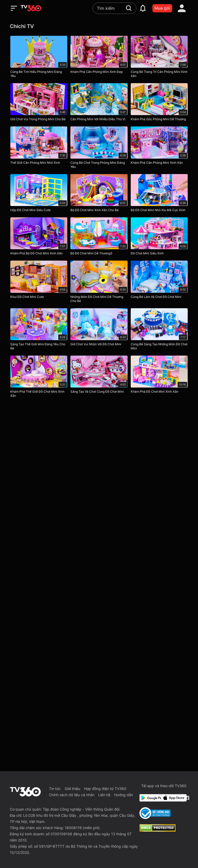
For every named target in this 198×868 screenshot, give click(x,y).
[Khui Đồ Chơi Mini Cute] (39, 283)
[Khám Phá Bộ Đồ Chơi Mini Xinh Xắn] (39, 237)
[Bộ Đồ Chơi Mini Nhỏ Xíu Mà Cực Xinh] (159, 194)
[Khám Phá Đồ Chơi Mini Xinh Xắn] (159, 378)
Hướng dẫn (124, 795)
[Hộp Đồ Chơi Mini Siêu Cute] (39, 194)
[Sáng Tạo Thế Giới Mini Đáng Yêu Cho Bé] (39, 330)
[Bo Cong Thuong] (155, 813)
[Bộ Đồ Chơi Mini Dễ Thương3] (99, 237)
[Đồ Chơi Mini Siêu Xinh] (159, 237)
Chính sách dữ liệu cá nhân (72, 795)
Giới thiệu (72, 789)
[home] (31, 8)
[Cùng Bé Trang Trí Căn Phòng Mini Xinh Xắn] (159, 58)
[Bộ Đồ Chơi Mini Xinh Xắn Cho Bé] (99, 194)
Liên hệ (104, 795)
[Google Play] (149, 798)
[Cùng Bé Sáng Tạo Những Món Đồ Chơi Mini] (159, 330)
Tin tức (55, 789)
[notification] (143, 8)
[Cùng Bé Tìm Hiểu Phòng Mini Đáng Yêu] (39, 58)
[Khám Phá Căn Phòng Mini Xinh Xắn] (159, 149)
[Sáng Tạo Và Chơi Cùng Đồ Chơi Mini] (99, 378)
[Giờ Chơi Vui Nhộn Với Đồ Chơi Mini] (99, 330)
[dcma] (158, 830)
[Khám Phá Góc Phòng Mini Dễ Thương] (159, 103)
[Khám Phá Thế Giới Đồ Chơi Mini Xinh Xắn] (39, 378)
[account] (182, 8)
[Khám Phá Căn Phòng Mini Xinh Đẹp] (99, 58)
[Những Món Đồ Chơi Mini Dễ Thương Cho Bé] (99, 283)
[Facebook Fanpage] (187, 798)
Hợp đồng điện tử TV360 (105, 789)
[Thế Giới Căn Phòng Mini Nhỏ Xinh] (39, 149)
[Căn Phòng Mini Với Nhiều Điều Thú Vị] (99, 103)
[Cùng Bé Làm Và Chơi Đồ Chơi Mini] (159, 283)
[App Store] (171, 798)
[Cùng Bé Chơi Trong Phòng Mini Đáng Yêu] (99, 149)
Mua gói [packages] (162, 8)
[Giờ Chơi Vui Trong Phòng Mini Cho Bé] (39, 103)
